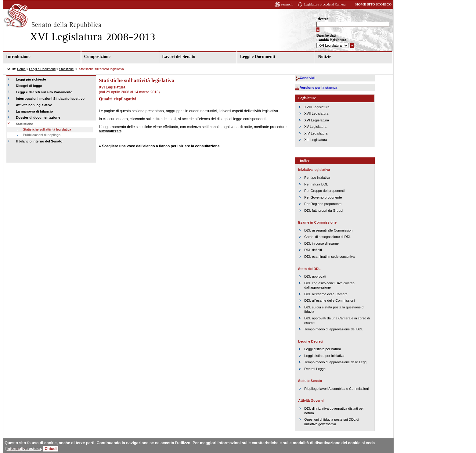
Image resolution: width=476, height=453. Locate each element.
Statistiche (67, 69)
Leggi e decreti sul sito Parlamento (44, 92)
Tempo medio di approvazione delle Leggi (336, 362)
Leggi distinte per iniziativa (324, 356)
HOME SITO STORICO (373, 4)
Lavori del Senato (179, 56)
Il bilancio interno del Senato (39, 141)
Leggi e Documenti (258, 56)
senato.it (287, 4)
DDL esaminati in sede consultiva (329, 257)
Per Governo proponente (323, 197)
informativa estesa (24, 449)
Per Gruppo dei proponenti (324, 191)
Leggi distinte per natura (323, 349)
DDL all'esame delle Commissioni (330, 300)
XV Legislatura (315, 127)
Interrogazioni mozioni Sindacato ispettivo (50, 99)
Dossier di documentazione (38, 117)
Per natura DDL (316, 184)
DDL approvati (315, 276)
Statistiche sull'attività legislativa (47, 129)
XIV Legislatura (316, 133)
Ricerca (322, 19)
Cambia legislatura (331, 40)
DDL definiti (313, 250)
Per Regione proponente (323, 204)
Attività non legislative (34, 105)
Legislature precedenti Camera (325, 4)
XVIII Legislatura (317, 107)
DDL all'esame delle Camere (326, 294)
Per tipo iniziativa (317, 178)
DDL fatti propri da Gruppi (324, 210)
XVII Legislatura (316, 113)
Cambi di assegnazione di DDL (328, 237)
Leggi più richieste (31, 79)
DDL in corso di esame (321, 243)
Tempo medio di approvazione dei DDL (334, 329)
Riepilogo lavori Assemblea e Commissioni (336, 389)
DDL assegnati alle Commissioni (329, 230)
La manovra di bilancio (34, 111)
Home (21, 69)
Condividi (307, 78)
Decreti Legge (315, 369)
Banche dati (326, 35)
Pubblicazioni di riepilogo (42, 135)
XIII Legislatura (316, 140)
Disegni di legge (29, 86)
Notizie (325, 56)
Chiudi (51, 449)
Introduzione (18, 56)
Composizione (97, 56)
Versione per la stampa (319, 88)
